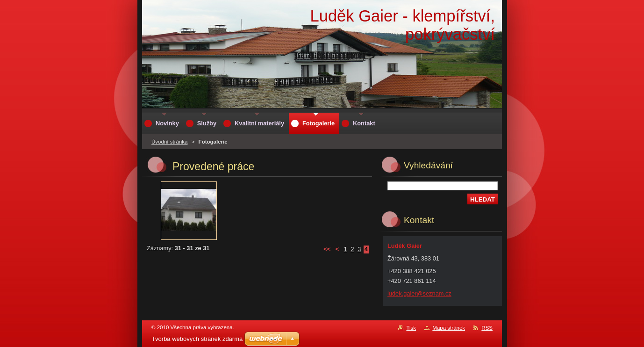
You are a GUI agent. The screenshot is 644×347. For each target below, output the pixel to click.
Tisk (411, 328)
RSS (487, 328)
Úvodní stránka (169, 142)
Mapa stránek (449, 328)
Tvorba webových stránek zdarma (197, 339)
